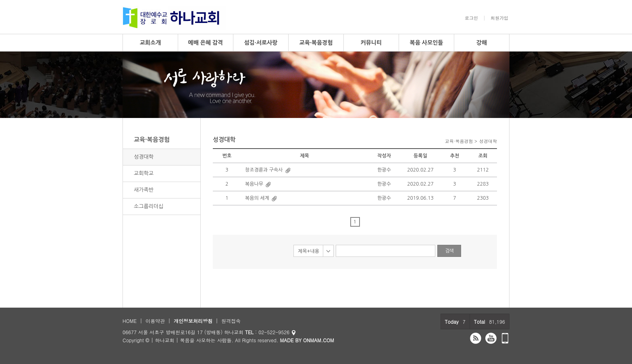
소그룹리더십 (149, 206)
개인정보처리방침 (193, 321)
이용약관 (155, 321)
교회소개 (151, 43)
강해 (482, 43)
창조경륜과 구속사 (264, 170)
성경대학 (144, 157)
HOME (130, 321)
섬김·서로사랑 (261, 43)
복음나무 (254, 184)
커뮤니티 (371, 43)
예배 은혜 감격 (206, 43)
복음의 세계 (257, 198)
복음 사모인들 (427, 43)
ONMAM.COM (319, 340)
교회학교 (144, 173)
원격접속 (231, 321)
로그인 (471, 18)
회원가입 (499, 18)
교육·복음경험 (316, 43)
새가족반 (144, 190)
